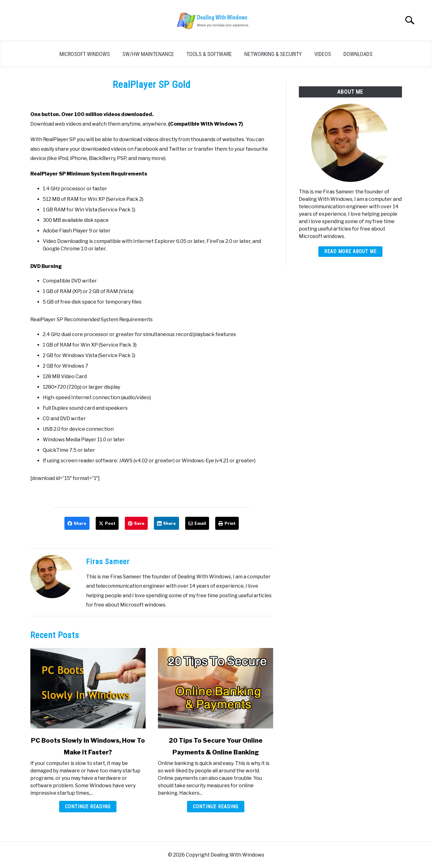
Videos (323, 54)
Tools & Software (209, 54)
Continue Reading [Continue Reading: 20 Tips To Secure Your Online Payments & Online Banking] (216, 807)
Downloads (358, 54)
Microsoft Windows (85, 54)
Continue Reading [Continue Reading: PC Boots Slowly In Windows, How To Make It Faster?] (88, 807)
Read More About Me (350, 251)
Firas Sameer (108, 562)
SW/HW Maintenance (148, 54)
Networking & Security (273, 54)
